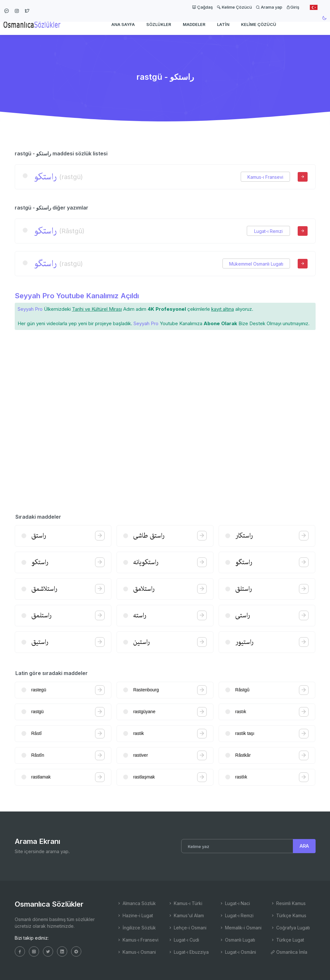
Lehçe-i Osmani (187, 928)
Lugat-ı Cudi (184, 940)
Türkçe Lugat (287, 940)
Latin (223, 24)
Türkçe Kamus (288, 915)
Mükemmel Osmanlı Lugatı (256, 264)
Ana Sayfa (123, 24)
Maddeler (194, 24)
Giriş (293, 7)
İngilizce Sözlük (136, 928)
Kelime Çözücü (234, 7)
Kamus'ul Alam (186, 915)
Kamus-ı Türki (185, 903)
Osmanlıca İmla (289, 952)
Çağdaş (202, 7)
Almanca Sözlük (136, 903)
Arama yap (269, 7)
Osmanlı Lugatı (237, 940)
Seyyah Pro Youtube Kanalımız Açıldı (77, 296)
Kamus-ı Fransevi (265, 177)
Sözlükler (159, 24)
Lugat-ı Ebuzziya (188, 952)
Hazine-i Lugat (135, 915)
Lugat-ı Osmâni (238, 952)
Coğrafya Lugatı (290, 928)
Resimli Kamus (288, 903)
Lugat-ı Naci (235, 903)
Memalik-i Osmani (240, 928)
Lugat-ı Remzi (268, 231)
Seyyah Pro (30, 309)
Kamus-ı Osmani (136, 952)
